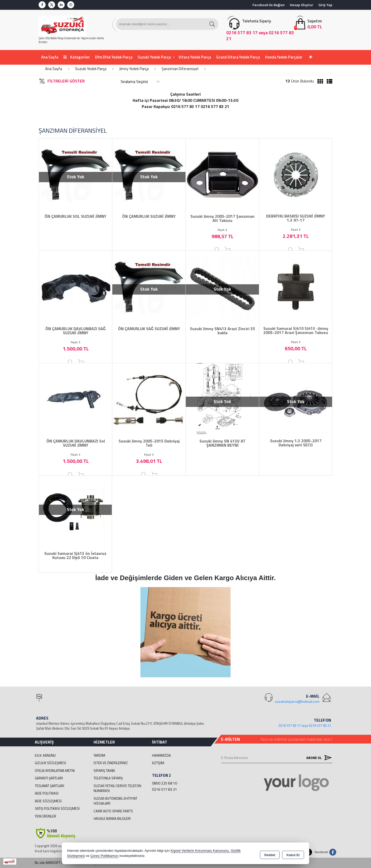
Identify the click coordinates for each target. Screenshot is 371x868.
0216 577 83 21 (165, 789)
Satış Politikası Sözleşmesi (57, 808)
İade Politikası (47, 793)
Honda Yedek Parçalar (284, 57)
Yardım (99, 755)
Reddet (270, 854)
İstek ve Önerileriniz (111, 763)
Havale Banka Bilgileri (112, 819)
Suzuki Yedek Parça (154, 57)
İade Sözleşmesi (48, 801)
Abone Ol (318, 758)
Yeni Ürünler (45, 816)
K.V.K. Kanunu (45, 755)
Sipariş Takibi (104, 771)
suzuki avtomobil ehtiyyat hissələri (115, 801)
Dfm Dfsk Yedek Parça (114, 57)
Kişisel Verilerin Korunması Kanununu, (200, 851)
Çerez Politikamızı (104, 856)
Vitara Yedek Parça (195, 57)
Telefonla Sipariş (108, 778)
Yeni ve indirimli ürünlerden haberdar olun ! (296, 739)
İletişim (158, 763)
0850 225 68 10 (165, 783)
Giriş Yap (325, 5)
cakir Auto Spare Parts (113, 811)
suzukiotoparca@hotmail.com (297, 702)
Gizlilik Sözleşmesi (50, 763)
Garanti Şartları (49, 778)
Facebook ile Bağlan (269, 5)
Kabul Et (293, 854)
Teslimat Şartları (49, 786)
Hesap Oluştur (302, 5)
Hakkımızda (161, 755)
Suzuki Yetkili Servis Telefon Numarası (117, 788)
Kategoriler (77, 57)
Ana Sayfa (50, 57)
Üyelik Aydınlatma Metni (55, 771)
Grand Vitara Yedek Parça (238, 57)
